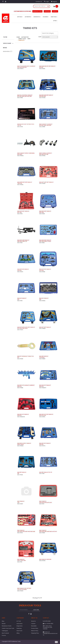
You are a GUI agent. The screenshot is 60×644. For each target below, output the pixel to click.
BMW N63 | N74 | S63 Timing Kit (46, 414)
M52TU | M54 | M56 (21, 561)
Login (46, 2)
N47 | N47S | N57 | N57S (22, 328)
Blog (3, 621)
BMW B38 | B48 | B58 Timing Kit (46, 95)
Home (18, 37)
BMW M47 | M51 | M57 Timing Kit (46, 182)
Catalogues (47, 11)
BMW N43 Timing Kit (22, 298)
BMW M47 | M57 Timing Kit (23, 211)
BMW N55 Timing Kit (44, 356)
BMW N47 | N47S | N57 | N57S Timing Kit (26, 327)
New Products (5, 633)
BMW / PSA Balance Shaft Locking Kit (26, 66)
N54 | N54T (20, 154)
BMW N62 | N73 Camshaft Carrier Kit (26, 385)
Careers (33, 624)
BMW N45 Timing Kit (44, 298)
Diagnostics (37, 17)
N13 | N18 (41, 67)
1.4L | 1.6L (19, 125)
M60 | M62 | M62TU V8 (22, 241)
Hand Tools (54, 17)
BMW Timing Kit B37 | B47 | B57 (24, 588)
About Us (33, 621)
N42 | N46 (41, 270)
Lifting (55, 21)
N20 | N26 (19, 270)
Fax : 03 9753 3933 (48, 624)
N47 (18, 357)
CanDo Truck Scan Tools (8, 628)
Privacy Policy (35, 628)
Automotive (28, 17)
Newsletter (34, 626)
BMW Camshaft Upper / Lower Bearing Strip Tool (26, 153)
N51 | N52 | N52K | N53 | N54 (45, 125)
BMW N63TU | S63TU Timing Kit (24, 443)
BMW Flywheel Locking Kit (46, 153)
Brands (4, 624)
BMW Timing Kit (21, 501)
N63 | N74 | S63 (43, 415)
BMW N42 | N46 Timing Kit (45, 269)
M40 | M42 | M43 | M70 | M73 (46, 503)
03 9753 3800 (47, 621)
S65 (18, 473)
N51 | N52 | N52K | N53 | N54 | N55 (24, 96)
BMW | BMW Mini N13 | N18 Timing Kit (47, 66)
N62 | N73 (19, 386)
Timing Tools (22, 39)
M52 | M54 (42, 212)
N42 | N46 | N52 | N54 (22, 67)
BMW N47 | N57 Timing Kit (45, 327)
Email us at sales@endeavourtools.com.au (50, 633)
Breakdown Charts (37, 11)
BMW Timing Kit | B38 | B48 (45, 559)
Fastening (46, 17)
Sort (40, 37)
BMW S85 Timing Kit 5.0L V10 (46, 472)
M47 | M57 (20, 212)
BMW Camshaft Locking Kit (46, 124)
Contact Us (39, 2)
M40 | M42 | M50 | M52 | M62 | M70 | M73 (48, 532)
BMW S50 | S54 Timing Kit (45, 443)
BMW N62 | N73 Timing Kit (45, 385)
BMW (29, 39)
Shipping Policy (35, 633)
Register (54, 2)
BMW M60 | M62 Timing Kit (23, 240)
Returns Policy (35, 631)
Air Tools (20, 17)
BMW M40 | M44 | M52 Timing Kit (25, 182)
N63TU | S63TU (21, 444)
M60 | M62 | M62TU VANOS (45, 241)
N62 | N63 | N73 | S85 (44, 154)
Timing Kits (21, 40)
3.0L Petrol (42, 357)
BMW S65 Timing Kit (22, 472)
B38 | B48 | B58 (42, 96)
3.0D (18, 503)
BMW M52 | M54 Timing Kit (45, 211)
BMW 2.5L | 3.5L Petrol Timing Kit (25, 95)
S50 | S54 (41, 444)
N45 (40, 299)
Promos (55, 11)
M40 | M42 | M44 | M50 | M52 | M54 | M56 (26, 532)
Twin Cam (20, 183)
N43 (18, 299)
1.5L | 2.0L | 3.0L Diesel (22, 589)
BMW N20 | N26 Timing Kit (23, 269)
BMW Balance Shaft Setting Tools (26, 124)
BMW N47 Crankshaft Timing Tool (26, 356)
